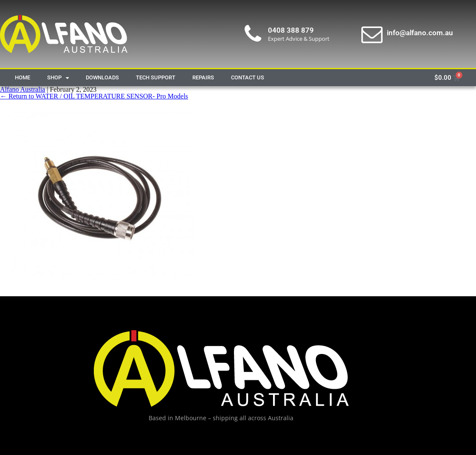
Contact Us (248, 77)
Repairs (203, 77)
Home (23, 77)
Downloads (102, 77)
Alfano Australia (23, 89)
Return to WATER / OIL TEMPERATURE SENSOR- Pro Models (94, 96)
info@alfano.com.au (420, 33)
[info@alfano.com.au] (372, 34)
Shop (58, 78)
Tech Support (156, 77)
